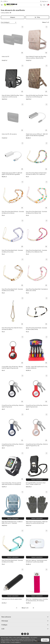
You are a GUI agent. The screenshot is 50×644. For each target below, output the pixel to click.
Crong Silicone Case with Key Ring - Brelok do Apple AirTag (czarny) (13, 406)
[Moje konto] (44, 1)
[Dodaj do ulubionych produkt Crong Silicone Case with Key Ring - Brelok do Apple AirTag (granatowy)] (22, 414)
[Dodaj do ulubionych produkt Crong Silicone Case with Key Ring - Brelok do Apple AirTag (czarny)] (22, 376)
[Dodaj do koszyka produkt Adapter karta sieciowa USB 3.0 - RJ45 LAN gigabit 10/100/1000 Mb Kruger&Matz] (22, 169)
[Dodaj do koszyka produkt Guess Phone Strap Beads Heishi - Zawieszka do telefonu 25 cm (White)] (22, 285)
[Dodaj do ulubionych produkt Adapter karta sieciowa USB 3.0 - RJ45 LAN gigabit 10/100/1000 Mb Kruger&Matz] (22, 143)
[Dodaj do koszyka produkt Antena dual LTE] (22, 53)
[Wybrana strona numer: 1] (25, 608)
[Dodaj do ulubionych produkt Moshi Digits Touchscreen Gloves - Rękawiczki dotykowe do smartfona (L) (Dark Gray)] (46, 492)
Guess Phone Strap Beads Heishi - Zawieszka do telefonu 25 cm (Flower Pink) (36, 212)
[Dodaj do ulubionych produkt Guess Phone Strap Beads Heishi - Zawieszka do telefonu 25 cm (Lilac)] (22, 221)
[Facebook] (22, 634)
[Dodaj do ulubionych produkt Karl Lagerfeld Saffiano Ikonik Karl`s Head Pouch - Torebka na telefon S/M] (46, 453)
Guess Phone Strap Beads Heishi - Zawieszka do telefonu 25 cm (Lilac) (12, 251)
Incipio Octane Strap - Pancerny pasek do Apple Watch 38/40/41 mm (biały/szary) (11, 484)
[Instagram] (25, 634)
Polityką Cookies (25, 638)
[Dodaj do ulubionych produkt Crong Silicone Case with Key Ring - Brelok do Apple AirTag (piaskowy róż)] (46, 414)
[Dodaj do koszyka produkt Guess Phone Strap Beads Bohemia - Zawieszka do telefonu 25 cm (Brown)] (22, 208)
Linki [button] (25, 629)
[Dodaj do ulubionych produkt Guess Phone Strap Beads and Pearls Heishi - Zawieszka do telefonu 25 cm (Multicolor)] (46, 143)
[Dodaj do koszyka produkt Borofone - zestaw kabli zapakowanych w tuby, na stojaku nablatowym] (46, 363)
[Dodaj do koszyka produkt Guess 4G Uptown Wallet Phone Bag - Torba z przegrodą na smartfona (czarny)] (22, 91)
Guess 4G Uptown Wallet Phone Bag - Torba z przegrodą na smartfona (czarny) (13, 96)
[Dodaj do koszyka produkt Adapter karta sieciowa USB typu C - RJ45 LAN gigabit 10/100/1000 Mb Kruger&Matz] (46, 130)
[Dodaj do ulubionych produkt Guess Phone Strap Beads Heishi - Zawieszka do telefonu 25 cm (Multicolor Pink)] (46, 221)
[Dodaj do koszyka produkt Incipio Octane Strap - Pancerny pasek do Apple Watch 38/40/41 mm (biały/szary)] (22, 479)
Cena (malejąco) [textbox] (5, 22)
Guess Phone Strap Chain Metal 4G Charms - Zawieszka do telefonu (12, 329)
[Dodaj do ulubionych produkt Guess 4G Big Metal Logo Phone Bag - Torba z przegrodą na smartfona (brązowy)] (46, 66)
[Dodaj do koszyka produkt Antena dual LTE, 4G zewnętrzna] (22, 130)
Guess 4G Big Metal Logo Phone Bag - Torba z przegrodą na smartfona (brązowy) (37, 96)
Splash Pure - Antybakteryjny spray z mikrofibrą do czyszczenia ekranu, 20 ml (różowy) (37, 600)
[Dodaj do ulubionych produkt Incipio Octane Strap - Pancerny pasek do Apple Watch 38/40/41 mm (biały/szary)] (22, 453)
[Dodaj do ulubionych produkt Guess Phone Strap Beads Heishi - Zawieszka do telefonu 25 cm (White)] (22, 259)
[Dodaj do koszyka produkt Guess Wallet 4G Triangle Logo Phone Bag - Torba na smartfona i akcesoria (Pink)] (46, 53)
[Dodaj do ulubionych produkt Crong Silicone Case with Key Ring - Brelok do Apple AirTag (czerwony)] (46, 376)
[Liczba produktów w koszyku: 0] (47, 5)
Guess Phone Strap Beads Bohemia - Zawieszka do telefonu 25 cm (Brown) (13, 212)
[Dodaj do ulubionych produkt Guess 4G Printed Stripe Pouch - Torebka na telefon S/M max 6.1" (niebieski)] (22, 492)
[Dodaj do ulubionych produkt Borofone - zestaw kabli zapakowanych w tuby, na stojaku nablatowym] (46, 337)
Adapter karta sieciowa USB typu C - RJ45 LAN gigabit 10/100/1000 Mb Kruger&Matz (37, 135)
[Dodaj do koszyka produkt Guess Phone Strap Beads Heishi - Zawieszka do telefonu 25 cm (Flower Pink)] (46, 208)
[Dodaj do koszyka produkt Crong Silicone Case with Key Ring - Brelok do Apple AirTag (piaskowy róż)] (46, 440)
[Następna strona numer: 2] (33, 608)
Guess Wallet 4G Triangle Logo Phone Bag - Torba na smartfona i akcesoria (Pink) (36, 57)
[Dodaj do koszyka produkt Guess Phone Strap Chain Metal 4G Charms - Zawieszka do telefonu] (22, 324)
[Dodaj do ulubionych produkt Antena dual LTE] (22, 27)
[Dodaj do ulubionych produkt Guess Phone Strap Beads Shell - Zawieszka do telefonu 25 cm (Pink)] (46, 259)
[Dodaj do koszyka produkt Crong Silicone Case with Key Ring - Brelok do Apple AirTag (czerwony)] (46, 401)
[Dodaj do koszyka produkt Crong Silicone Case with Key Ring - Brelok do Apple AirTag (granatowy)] (22, 440)
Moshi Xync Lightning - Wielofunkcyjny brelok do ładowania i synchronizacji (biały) (36, 561)
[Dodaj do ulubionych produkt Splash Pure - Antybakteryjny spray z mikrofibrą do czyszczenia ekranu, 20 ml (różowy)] (46, 569)
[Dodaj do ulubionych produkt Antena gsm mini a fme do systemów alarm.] (22, 569)
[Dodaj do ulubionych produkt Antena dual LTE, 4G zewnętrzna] (22, 104)
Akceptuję (45, 640)
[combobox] (9, 22)
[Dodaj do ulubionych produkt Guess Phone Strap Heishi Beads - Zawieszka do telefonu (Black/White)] (46, 298)
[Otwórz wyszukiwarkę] (41, 5)
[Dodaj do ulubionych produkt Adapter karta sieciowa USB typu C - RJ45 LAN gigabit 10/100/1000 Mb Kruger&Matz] (46, 104)
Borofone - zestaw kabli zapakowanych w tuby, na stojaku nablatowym (37, 367)
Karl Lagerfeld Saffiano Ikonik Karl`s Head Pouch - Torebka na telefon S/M (36, 484)
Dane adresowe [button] (25, 617)
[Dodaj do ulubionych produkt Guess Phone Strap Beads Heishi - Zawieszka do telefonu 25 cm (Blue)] (22, 531)
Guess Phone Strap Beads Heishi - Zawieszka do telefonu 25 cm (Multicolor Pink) (36, 251)
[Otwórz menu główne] (2, 5)
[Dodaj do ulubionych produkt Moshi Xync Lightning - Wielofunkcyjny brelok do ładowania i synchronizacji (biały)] (46, 531)
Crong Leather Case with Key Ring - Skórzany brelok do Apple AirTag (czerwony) (12, 367)
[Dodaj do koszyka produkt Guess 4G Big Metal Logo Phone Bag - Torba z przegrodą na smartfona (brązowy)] (46, 91)
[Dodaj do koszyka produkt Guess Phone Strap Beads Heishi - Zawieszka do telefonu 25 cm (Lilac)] (22, 246)
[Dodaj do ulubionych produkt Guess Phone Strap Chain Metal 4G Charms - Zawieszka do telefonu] (22, 298)
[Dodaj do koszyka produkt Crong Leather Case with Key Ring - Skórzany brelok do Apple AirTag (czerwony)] (22, 363)
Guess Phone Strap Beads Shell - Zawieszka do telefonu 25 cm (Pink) (37, 290)
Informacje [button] (25, 621)
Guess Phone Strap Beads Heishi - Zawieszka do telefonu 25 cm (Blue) (12, 561)
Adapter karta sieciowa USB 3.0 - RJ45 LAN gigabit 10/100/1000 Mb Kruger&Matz (12, 174)
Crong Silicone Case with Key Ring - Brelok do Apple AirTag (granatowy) (13, 445)
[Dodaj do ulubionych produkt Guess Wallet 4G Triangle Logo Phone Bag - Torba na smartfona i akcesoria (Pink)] (46, 27)
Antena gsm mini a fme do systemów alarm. (12, 599)
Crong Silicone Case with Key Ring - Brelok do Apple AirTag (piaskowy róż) (37, 445)
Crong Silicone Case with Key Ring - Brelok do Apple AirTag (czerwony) (37, 406)
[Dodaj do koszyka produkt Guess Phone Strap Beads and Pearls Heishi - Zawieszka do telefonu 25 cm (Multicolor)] (46, 169)
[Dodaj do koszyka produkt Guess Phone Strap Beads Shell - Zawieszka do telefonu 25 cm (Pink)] (46, 285)
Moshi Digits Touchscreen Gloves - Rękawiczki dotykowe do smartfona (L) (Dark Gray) (37, 522)
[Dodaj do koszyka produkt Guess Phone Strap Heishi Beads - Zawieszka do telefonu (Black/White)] (46, 324)
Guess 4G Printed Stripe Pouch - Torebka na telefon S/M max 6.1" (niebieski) (12, 522)
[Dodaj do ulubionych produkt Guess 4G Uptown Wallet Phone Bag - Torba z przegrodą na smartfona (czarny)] (22, 66)
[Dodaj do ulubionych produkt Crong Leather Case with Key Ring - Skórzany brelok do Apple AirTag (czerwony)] (22, 337)
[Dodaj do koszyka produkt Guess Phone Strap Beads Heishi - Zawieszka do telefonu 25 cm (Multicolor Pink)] (46, 246)
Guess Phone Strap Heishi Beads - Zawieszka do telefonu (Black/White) (36, 329)
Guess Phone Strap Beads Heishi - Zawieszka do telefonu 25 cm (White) (12, 290)
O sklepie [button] (25, 625)
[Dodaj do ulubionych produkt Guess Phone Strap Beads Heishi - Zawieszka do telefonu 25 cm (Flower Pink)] (46, 182)
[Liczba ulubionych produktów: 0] (44, 5)
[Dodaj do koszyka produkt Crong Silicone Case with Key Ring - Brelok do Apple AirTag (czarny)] (22, 401)
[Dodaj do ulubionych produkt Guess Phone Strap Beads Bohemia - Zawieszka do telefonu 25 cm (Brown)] (22, 182)
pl (2, 1)
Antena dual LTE (5, 57)
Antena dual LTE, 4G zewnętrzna (9, 134)
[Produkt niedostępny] (37, 480)
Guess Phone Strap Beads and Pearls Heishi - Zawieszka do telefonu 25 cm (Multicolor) (37, 174)
